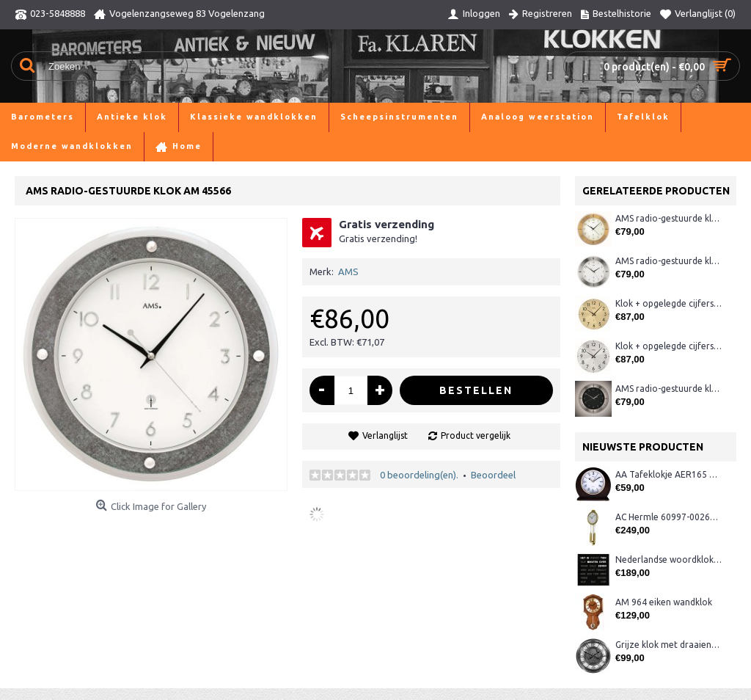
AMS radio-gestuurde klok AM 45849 (668, 389)
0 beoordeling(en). (419, 475)
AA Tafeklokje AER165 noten (668, 474)
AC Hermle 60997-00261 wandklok (668, 517)
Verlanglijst (385, 435)
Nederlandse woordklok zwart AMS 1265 (668, 559)
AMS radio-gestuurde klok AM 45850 (668, 218)
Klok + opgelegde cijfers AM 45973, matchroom (668, 346)
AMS (348, 271)
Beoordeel (493, 475)
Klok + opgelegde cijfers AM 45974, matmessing (668, 303)
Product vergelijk (476, 435)
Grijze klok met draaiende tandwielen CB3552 (668, 645)
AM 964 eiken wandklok (664, 602)
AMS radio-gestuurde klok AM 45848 (668, 261)
